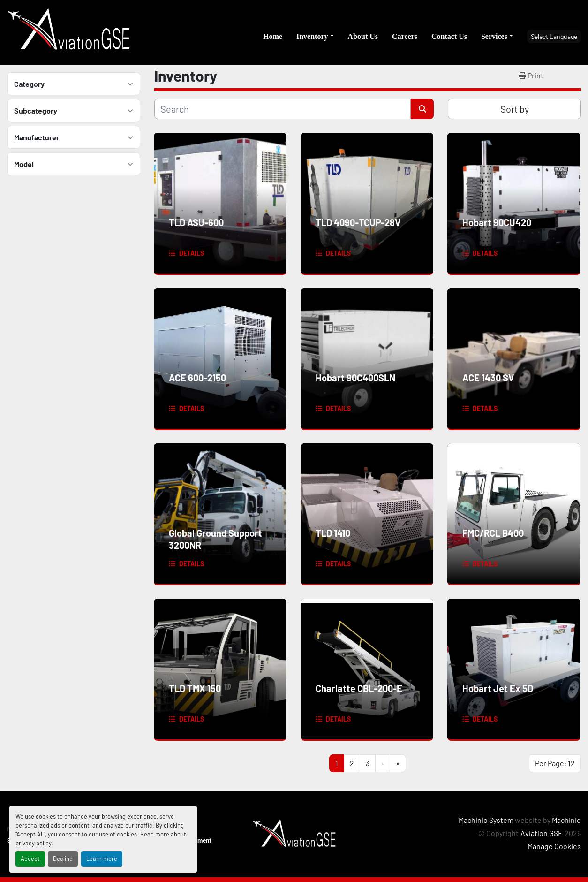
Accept (30, 859)
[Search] (283, 109)
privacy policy (33, 843)
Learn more (102, 859)
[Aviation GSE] (294, 833)
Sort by (515, 109)
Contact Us (449, 36)
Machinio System (486, 820)
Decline (63, 859)
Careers (405, 36)
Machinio (566, 820)
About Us (363, 36)
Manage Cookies (554, 846)
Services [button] (494, 36)
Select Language (554, 36)
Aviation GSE (542, 833)
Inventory (312, 36)
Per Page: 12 (555, 763)
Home (273, 36)
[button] (315, 37)
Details (192, 253)
